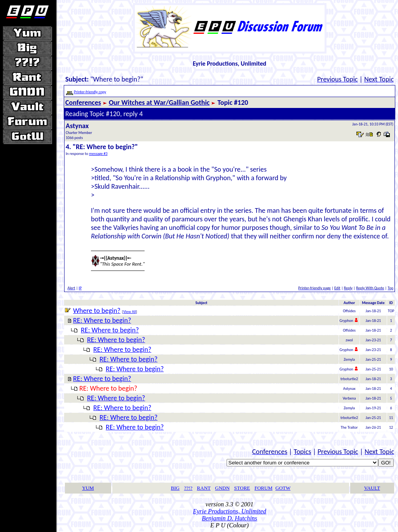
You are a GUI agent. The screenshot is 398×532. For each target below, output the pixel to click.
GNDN (222, 488)
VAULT (372, 488)
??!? (188, 488)
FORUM (264, 488)
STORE (242, 488)
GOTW (283, 488)
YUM (88, 488)
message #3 (98, 154)
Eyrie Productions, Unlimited (229, 511)
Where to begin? (97, 311)
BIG (175, 488)
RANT (204, 488)
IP (80, 288)
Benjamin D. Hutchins (230, 518)
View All (130, 312)
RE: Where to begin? (102, 320)
